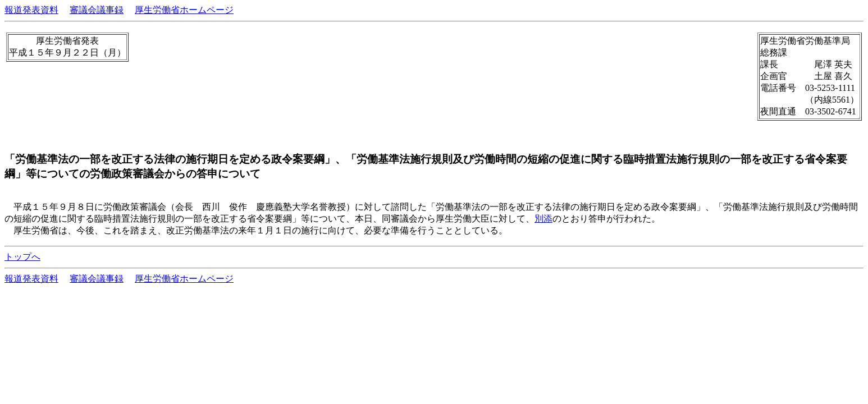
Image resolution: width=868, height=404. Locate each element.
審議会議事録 (97, 10)
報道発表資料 (31, 10)
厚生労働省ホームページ (184, 10)
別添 (543, 219)
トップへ (22, 257)
